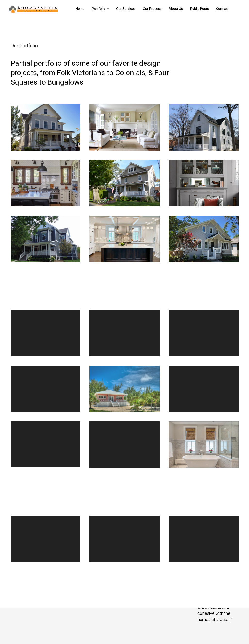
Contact (222, 9)
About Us (176, 9)
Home (80, 9)
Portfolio (99, 9)
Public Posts (199, 9)
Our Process (152, 9)
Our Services (126, 9)
